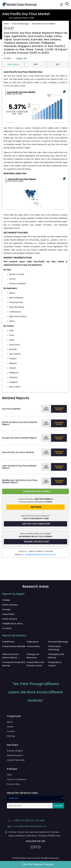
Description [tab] (13, 64)
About (10, 722)
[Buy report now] (35, 507)
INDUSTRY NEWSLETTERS (22, 793)
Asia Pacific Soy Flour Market (44, 24)
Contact (11, 731)
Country (7, 628)
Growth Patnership (16, 760)
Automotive (33, 646)
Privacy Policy (13, 784)
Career (10, 727)
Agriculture (33, 642)
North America (10, 605)
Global (6, 600)
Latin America (10, 619)
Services (12, 745)
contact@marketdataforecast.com (27, 826)
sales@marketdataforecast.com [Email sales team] (40, 554)
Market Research (15, 755)
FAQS (9, 775)
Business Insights (15, 751)
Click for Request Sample (38, 864)
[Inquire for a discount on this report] (35, 542)
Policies (12, 769)
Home (6, 24)
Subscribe (58, 806)
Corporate (14, 716)
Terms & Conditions (16, 779)
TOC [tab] (35, 64)
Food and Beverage (20, 24)
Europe (6, 609)
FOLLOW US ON (36, 841)
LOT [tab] (58, 64)
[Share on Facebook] (6, 28)
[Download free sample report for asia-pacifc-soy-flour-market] (35, 491)
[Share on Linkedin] (9, 28)
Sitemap (11, 736)
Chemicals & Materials (14, 646)
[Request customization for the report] (35, 524)
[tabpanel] (35, 230)
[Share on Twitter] (12, 28)
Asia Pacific (8, 614)
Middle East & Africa (12, 624)
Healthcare (8, 642)
